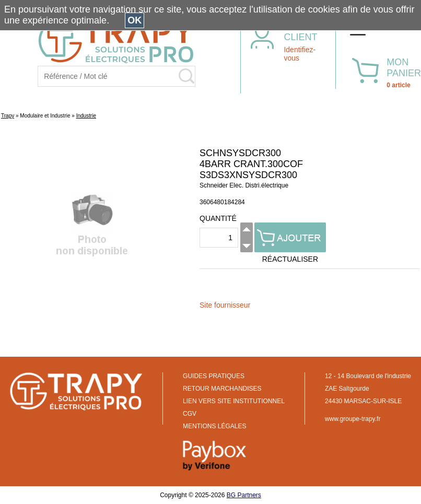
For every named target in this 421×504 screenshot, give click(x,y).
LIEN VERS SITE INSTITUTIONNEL (234, 401)
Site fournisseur (225, 305)
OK (135, 20)
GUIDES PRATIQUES (214, 376)
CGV (190, 414)
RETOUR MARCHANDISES (222, 389)
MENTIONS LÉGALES (214, 426)
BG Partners (244, 495)
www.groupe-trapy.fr (353, 419)
